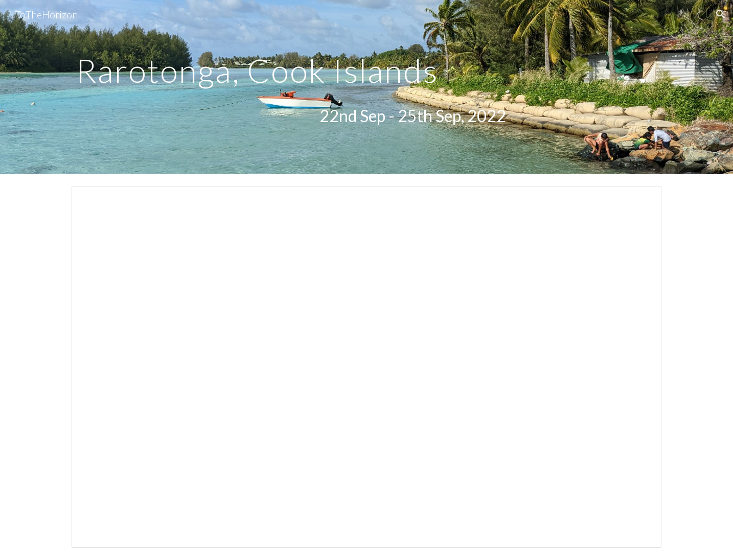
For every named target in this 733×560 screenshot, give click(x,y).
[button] (721, 14)
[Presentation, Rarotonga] (366, 367)
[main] (291, 66)
